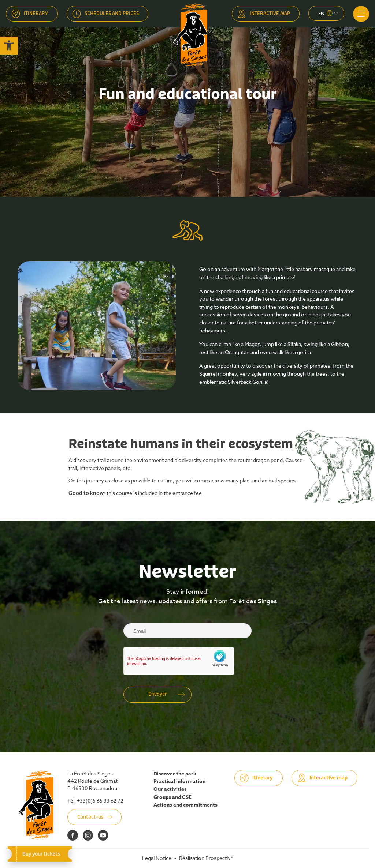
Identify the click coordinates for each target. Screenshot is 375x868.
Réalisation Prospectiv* (206, 858)
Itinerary (36, 13)
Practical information (179, 782)
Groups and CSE (172, 797)
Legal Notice (157, 858)
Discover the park (175, 774)
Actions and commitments (185, 805)
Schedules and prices (112, 13)
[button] (9, 46)
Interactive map (270, 13)
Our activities (170, 789)
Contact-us (90, 817)
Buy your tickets (40, 854)
